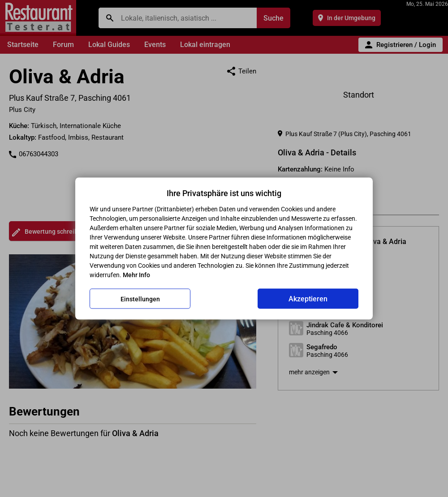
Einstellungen (140, 299)
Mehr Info (136, 275)
